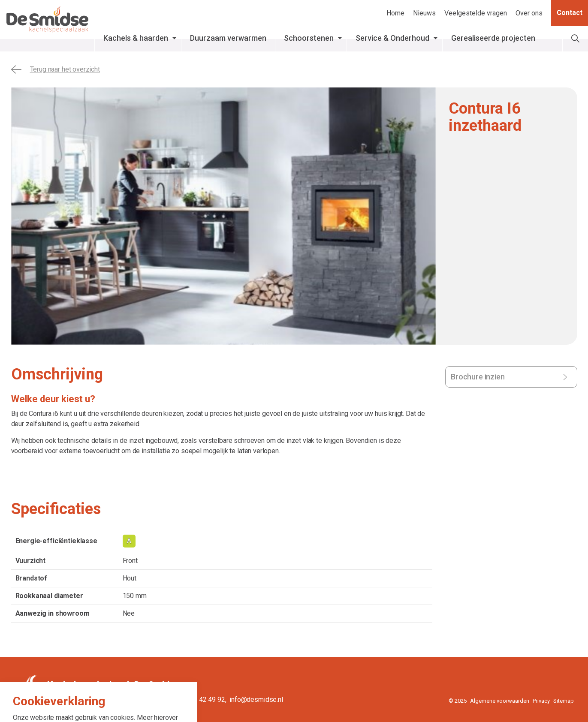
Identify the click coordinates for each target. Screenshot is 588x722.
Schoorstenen (339, 38)
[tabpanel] (223, 216)
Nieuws (424, 13)
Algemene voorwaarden (500, 701)
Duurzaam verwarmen (258, 38)
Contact (570, 13)
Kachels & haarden (166, 38)
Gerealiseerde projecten (523, 38)
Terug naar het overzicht (56, 69)
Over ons (529, 13)
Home (395, 13)
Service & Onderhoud (422, 38)
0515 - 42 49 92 (202, 699)
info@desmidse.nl (256, 699)
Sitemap (564, 701)
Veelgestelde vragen (476, 13)
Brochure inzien (478, 377)
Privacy (541, 701)
